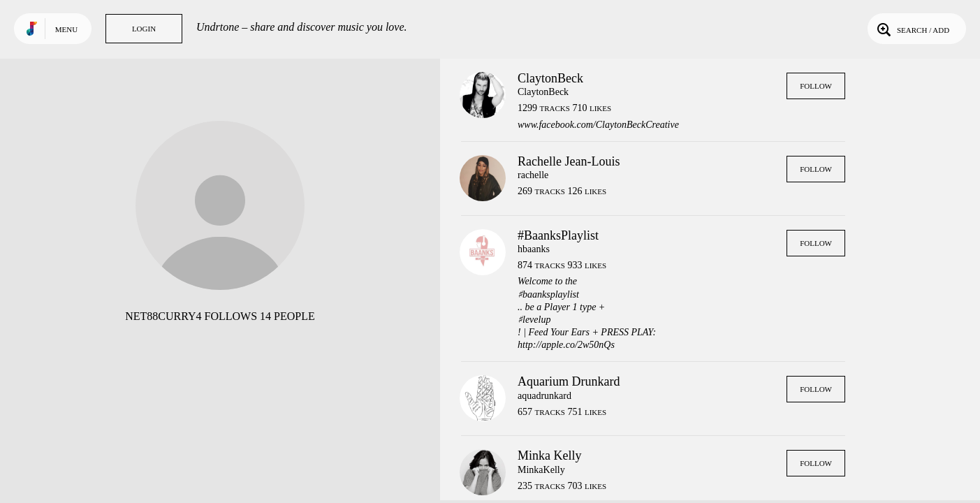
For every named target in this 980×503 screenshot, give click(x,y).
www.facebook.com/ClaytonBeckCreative (598, 125)
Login (144, 29)
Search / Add (912, 29)
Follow (816, 86)
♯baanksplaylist (548, 294)
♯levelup (534, 320)
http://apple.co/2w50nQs (566, 345)
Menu (66, 29)
